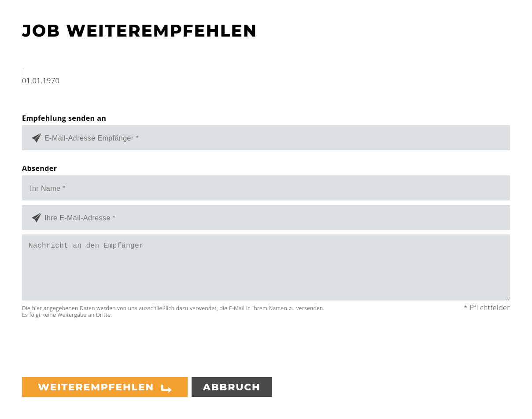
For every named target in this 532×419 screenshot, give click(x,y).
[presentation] (89, 344)
